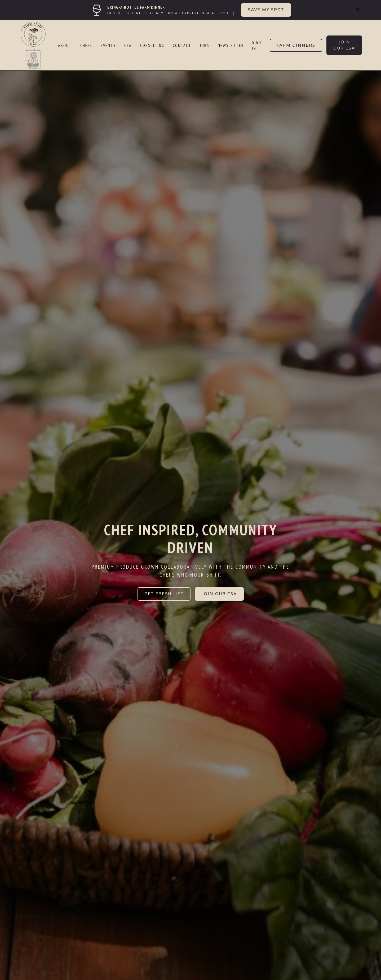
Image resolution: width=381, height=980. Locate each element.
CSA (128, 45)
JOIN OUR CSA (219, 594)
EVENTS (108, 45)
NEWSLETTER (231, 45)
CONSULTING (152, 45)
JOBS (205, 45)
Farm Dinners (296, 45)
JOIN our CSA (344, 45)
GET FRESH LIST (164, 594)
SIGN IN (257, 45)
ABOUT (65, 45)
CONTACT (182, 45)
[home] (36, 45)
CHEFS (86, 45)
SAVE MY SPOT (266, 10)
